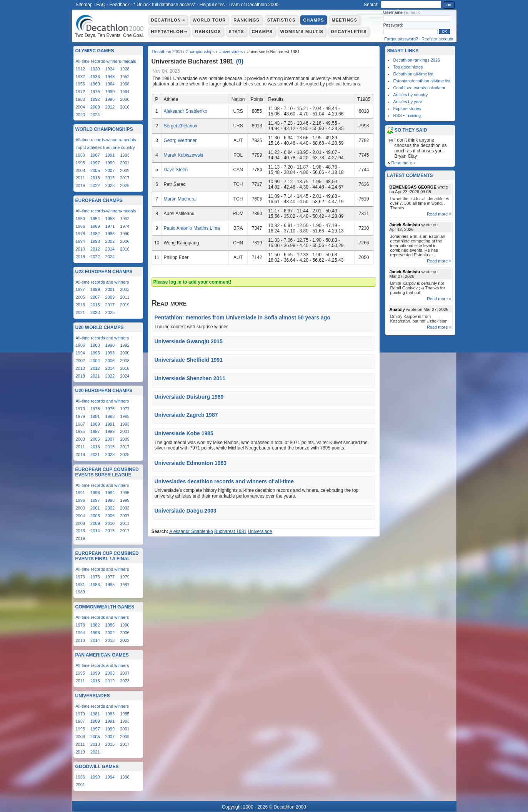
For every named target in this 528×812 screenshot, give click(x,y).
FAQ (101, 5)
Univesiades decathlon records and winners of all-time (224, 481)
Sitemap (84, 5)
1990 (125, 234)
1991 (110, 155)
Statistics (281, 20)
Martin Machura (179, 199)
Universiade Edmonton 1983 (191, 463)
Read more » (404, 163)
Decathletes (349, 32)
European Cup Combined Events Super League (107, 472)
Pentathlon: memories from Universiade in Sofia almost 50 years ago (242, 317)
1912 (80, 69)
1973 (95, 409)
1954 (95, 219)
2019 (80, 185)
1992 (95, 99)
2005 (95, 170)
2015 (110, 178)
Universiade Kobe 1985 (184, 433)
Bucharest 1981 (230, 531)
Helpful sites (212, 5)
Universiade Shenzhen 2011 (190, 378)
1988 (80, 99)
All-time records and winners (102, 282)
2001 (125, 163)
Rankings (246, 20)
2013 (95, 178)
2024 (95, 115)
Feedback (120, 5)
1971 (110, 226)
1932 (80, 77)
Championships (200, 52)
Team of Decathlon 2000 (253, 5)
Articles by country (411, 95)
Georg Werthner (180, 140)
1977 (125, 409)
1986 (110, 234)
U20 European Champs (104, 391)
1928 (125, 69)
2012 (110, 107)
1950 (80, 219)
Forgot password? (401, 39)
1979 (80, 416)
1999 (110, 163)
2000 (125, 99)
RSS (398, 115)
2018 (80, 257)
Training (413, 115)
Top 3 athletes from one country (105, 147)
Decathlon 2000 (167, 52)
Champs (313, 20)
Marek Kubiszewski (183, 155)
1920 (95, 69)
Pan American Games (102, 655)
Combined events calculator (420, 88)
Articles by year (408, 102)
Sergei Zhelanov (180, 126)
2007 (110, 170)
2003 (80, 170)
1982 (95, 234)
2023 (110, 185)
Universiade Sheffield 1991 (189, 360)
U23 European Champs (104, 272)
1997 (95, 163)
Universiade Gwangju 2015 (189, 341)
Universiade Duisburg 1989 (189, 397)
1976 (95, 92)
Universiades (231, 52)
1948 (110, 77)
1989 (95, 424)
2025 (125, 185)
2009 (125, 170)
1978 (80, 234)
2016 (125, 107)
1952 (125, 77)
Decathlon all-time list (414, 74)
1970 (80, 409)
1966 (80, 226)
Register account (437, 39)
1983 (80, 155)
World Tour (209, 20)
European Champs (99, 200)
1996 (110, 99)
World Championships (104, 129)
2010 (80, 249)
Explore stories (407, 109)
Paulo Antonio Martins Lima (192, 228)
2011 (80, 178)
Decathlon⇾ (168, 20)
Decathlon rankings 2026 (417, 60)
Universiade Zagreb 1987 (186, 415)
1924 (110, 69)
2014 (110, 249)
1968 (125, 84)
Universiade (260, 531)
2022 (95, 185)
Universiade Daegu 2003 (186, 511)
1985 (125, 416)
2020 (80, 115)
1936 (95, 77)
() (240, 61)
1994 (80, 241)
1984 (125, 92)
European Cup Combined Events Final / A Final (107, 556)
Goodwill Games (97, 767)
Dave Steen (176, 170)
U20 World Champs (100, 327)
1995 (80, 163)
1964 (110, 84)
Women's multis (302, 32)
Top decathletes (408, 67)
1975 (110, 409)
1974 (125, 226)
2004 (80, 107)
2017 (125, 178)
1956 (80, 84)
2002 (110, 241)
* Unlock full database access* (164, 5)
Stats (237, 32)
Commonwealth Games (105, 607)
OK (449, 5)
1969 (95, 226)
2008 (95, 107)
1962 (125, 219)
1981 (95, 416)
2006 (125, 241)
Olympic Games (95, 51)
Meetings (345, 20)
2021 (80, 312)
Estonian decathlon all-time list (422, 81)
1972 (80, 92)
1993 (125, 155)
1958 (110, 219)
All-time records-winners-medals (106, 61)
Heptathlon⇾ (169, 32)
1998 (95, 241)
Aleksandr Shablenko (185, 111)
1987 (95, 155)
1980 (110, 92)
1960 (95, 84)
